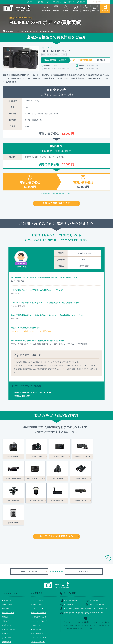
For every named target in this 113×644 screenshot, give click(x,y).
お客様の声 (84, 549)
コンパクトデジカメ (38, 587)
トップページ (6, 578)
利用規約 (5, 624)
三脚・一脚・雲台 (37, 612)
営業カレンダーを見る (95, 582)
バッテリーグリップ (38, 620)
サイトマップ (69, 2)
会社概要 (81, 2)
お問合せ (57, 2)
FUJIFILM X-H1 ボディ (22, 396)
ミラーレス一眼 (36, 582)
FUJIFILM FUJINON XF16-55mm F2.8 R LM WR (32, 392)
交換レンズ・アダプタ (39, 591)
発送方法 (5, 612)
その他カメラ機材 (37, 628)
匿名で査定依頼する (69, 578)
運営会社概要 (6, 620)
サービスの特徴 (7, 582)
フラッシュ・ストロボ (39, 616)
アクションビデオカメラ (39, 599)
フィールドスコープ (38, 624)
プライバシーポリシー (9, 628)
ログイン (31, 2)
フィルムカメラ (36, 603)
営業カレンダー (44, 2)
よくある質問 (6, 616)
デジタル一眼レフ (37, 578)
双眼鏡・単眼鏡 (36, 607)
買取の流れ (6, 587)
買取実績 (5, 595)
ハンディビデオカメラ (39, 595)
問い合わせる (92, 578)
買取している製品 (29, 549)
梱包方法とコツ (7, 603)
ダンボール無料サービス (10, 607)
